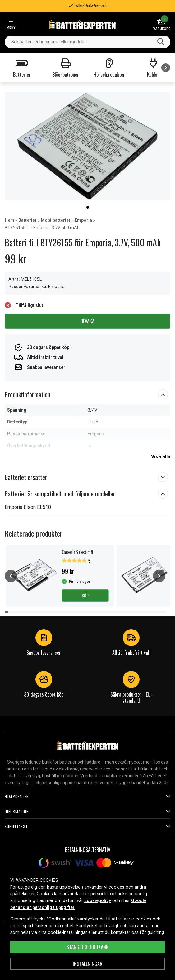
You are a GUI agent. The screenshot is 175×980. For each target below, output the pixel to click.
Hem (9, 220)
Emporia (83, 220)
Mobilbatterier (56, 220)
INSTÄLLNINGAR (88, 964)
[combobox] (87, 42)
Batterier (28, 220)
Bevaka (87, 321)
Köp (85, 595)
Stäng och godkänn (88, 947)
